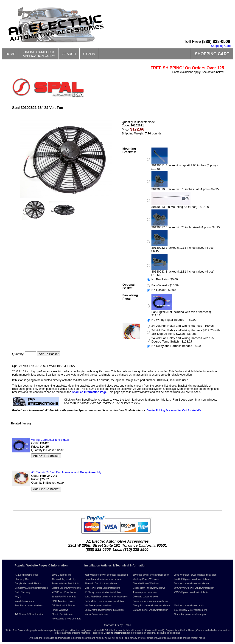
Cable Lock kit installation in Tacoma (103, 579)
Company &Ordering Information (31, 588)
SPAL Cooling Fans (62, 575)
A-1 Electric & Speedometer (29, 614)
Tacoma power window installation (191, 584)
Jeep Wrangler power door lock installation (106, 575)
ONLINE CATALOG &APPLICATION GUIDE (39, 54)
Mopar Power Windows (96, 614)
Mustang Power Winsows (146, 579)
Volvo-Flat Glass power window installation (106, 597)
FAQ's (18, 597)
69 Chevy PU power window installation (194, 588)
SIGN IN (89, 54)
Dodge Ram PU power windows (149, 588)
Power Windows (60, 610)
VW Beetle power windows (98, 606)
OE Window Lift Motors (63, 606)
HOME (11, 54)
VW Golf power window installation (192, 592)
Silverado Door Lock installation (101, 584)
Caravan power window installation (151, 610)
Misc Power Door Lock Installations (102, 588)
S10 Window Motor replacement (190, 610)
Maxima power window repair (189, 606)
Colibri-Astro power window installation (104, 601)
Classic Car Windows (62, 614)
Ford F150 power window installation (193, 579)
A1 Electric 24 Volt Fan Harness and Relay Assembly (66, 472)
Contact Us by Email (117, 625)
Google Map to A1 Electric (28, 584)
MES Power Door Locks (64, 592)
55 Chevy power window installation (103, 592)
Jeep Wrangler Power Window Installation (195, 575)
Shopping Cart (22, 579)
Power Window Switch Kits (65, 584)
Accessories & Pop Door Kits (66, 619)
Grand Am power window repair (190, 614)
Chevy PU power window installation (151, 606)
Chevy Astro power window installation (104, 610)
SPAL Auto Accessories (63, 601)
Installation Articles (24, 601)
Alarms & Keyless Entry (64, 579)
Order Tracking (22, 592)
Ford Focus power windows (29, 606)
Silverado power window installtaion (151, 575)
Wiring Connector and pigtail (50, 440)
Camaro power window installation (150, 601)
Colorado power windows (146, 597)
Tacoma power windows (145, 592)
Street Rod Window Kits (64, 597)
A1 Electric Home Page (27, 575)
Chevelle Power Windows (146, 584)
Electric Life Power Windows (66, 588)
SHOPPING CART (212, 54)
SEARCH (69, 54)
